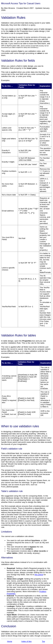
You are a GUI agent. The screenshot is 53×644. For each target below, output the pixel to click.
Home (10, 641)
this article (39, 575)
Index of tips (27, 641)
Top (43, 641)
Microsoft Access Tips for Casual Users (21, 3)
